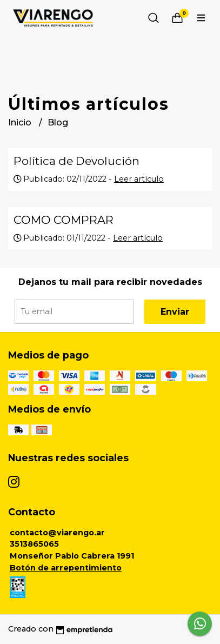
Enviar (175, 312)
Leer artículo (139, 179)
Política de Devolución (76, 161)
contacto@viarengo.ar (57, 533)
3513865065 (34, 544)
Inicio (21, 122)
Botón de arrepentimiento (66, 568)
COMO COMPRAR (64, 220)
